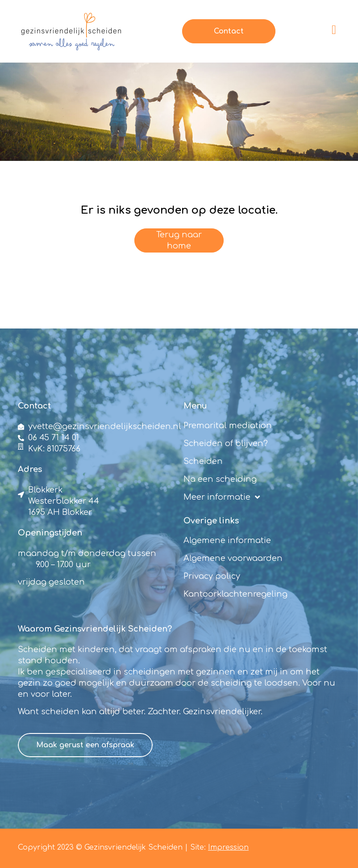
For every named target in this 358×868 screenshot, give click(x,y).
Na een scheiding (220, 479)
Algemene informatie (227, 540)
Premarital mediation (228, 426)
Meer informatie (222, 497)
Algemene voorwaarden (233, 558)
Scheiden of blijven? (226, 443)
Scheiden (203, 461)
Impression (228, 847)
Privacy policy (212, 576)
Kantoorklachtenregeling (235, 594)
